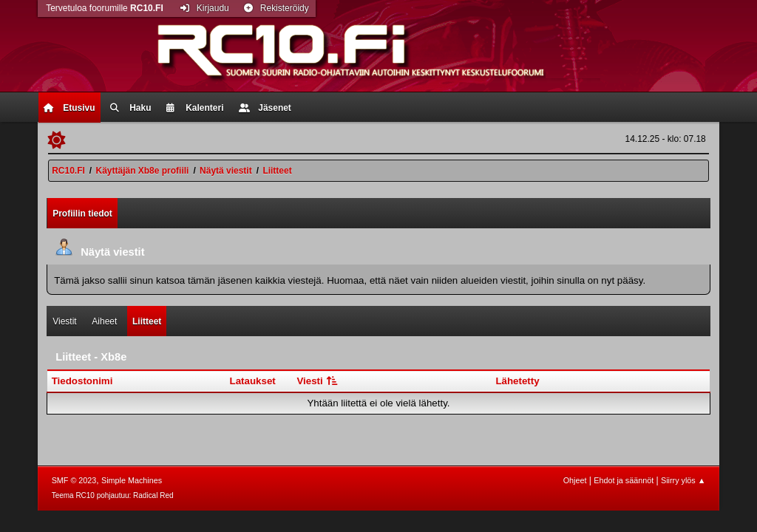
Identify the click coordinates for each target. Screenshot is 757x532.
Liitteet (147, 321)
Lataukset (253, 381)
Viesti (318, 381)
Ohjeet (575, 480)
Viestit (64, 321)
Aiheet (104, 321)
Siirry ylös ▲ (683, 480)
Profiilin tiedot (82, 214)
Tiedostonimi (82, 381)
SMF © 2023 (74, 480)
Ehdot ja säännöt (624, 480)
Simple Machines (132, 480)
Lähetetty (517, 381)
